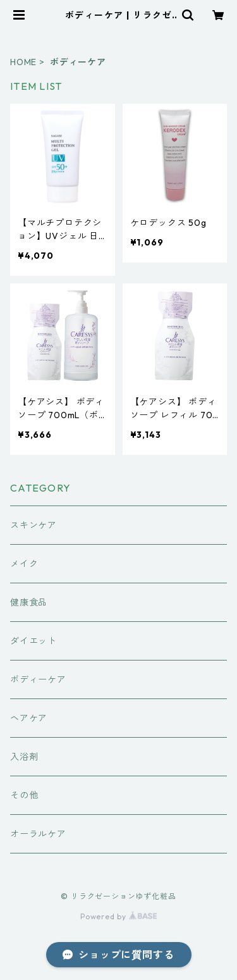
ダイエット (33, 641)
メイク (24, 564)
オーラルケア (38, 834)
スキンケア (33, 525)
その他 (24, 795)
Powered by (118, 916)
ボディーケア (38, 679)
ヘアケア (29, 718)
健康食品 (29, 602)
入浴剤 (24, 757)
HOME (23, 62)
